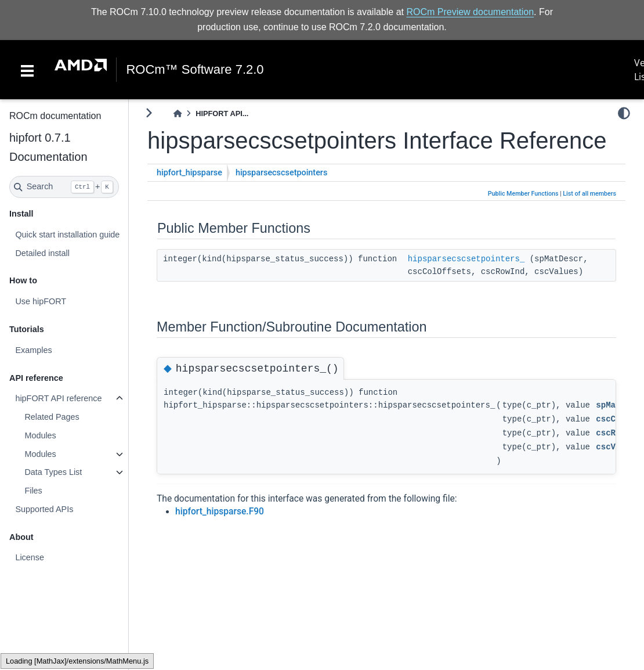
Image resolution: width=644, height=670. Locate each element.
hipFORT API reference (58, 398)
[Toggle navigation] (27, 70)
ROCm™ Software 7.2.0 (195, 70)
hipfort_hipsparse (189, 173)
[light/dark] (624, 113)
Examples (33, 350)
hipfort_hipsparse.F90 (220, 511)
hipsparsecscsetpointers (281, 173)
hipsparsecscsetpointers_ (466, 259)
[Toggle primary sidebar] (149, 113)
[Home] (178, 114)
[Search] (64, 187)
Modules (40, 435)
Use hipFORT (41, 301)
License (30, 557)
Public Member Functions (523, 194)
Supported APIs (44, 509)
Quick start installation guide (67, 235)
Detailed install (42, 253)
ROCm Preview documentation (470, 12)
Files (33, 491)
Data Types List (53, 472)
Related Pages (52, 417)
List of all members (589, 194)
